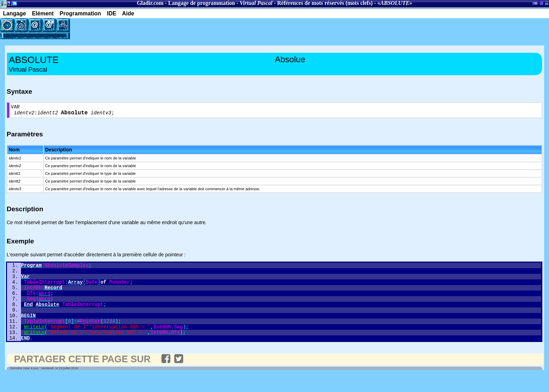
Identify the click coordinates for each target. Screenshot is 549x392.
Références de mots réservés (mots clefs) (325, 3)
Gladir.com (150, 3)
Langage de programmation (201, 3)
